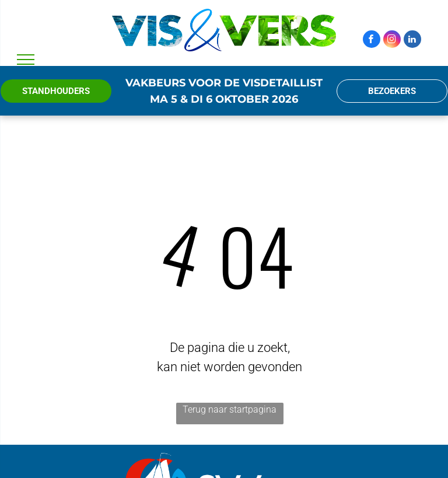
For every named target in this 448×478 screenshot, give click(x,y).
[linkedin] (412, 41)
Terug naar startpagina (230, 409)
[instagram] (392, 41)
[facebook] (372, 41)
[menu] (26, 60)
